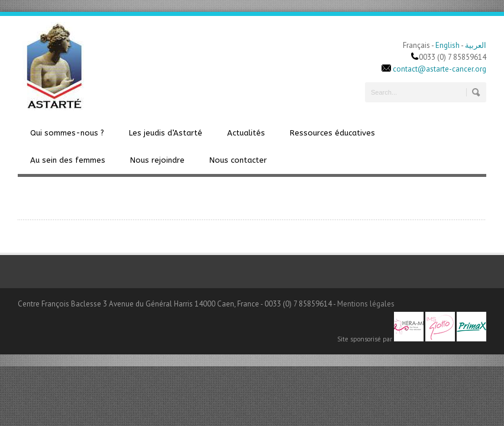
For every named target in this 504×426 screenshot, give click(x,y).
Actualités (246, 133)
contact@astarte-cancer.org (440, 69)
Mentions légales (366, 304)
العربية (476, 45)
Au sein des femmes (68, 160)
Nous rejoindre (157, 160)
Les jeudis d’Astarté (166, 133)
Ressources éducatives (332, 133)
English (448, 45)
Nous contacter (238, 160)
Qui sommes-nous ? (67, 133)
